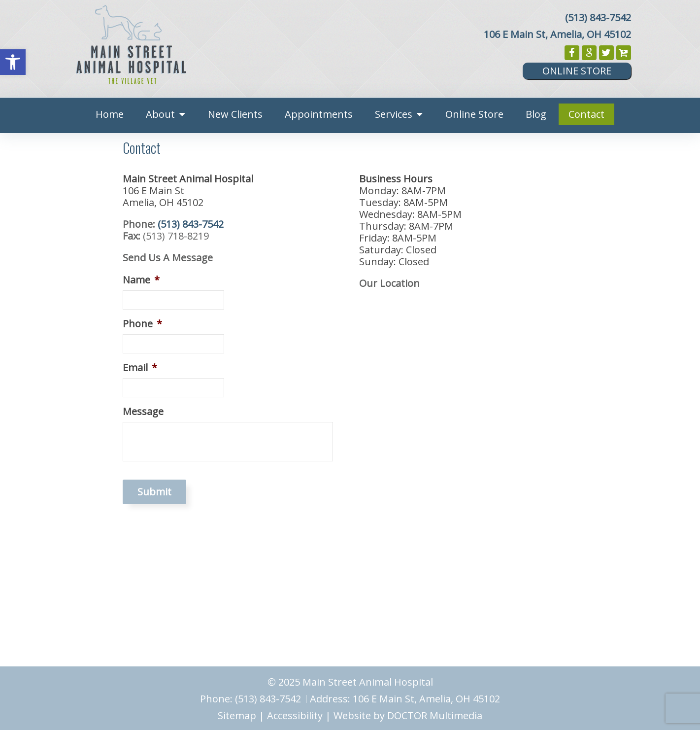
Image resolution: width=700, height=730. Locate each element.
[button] (13, 62)
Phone (142, 324)
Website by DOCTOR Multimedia (408, 715)
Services (394, 114)
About (160, 114)
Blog (536, 114)
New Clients (235, 114)
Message (143, 412)
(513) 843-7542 (598, 17)
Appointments (319, 114)
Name (141, 280)
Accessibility (295, 715)
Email (140, 368)
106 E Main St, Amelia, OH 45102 (557, 34)
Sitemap (237, 715)
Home (110, 114)
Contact (586, 114)
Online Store (577, 71)
